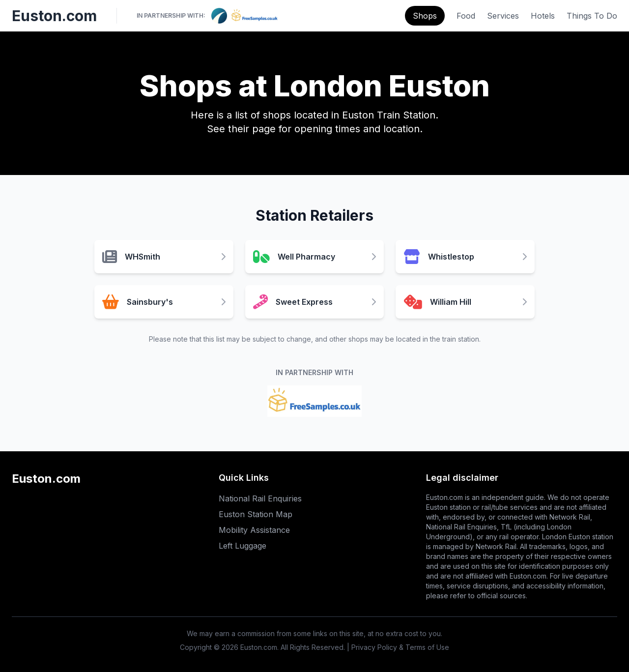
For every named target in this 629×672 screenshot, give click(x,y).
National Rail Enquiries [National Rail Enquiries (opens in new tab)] (260, 498)
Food (466, 16)
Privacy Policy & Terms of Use (400, 647)
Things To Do (592, 16)
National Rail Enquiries (461, 527)
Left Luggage (243, 546)
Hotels (543, 16)
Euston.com (54, 16)
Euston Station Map (256, 514)
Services (503, 16)
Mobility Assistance (254, 530)
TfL (506, 527)
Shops (425, 16)
